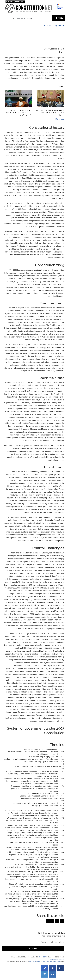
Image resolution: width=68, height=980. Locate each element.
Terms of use (33, 961)
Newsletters (20, 2)
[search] (29, 19)
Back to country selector (54, 25)
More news (60, 119)
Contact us (49, 961)
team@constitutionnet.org (57, 959)
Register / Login (56, 962)
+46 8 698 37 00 (43, 957)
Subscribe (10, 2)
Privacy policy (41, 961)
